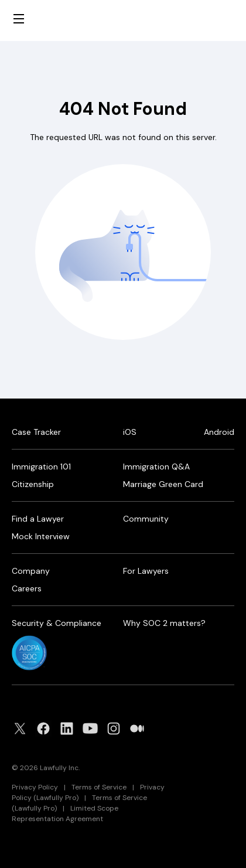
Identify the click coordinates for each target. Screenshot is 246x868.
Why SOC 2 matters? (164, 623)
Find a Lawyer (38, 519)
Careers (27, 588)
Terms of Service (99, 787)
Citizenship (33, 484)
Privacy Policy (35, 787)
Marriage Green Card (163, 484)
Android (219, 432)
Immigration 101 (41, 467)
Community (146, 519)
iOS (130, 432)
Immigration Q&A (156, 467)
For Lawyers (146, 571)
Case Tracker (36, 432)
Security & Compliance (57, 623)
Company (31, 571)
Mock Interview (41, 536)
